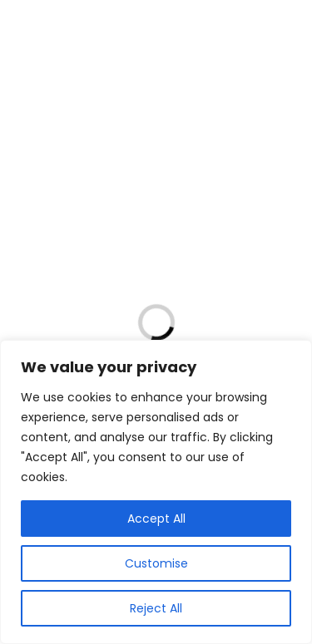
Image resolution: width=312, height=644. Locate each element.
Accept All (156, 519)
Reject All (156, 608)
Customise (156, 563)
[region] (156, 492)
